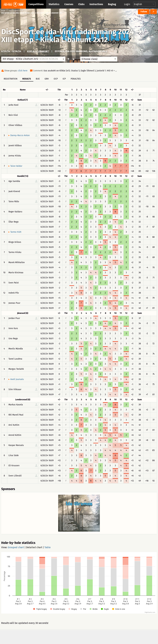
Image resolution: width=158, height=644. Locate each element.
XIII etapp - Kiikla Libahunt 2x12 (55, 40)
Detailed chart (34, 547)
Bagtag (112, 4)
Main (3, 11)
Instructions (96, 4)
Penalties (76, 79)
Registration (11, 79)
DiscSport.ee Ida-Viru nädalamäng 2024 (68, 32)
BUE (38, 79)
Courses (69, 4)
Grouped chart (16, 547)
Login (127, 4)
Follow (144, 12)
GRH (47, 79)
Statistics (54, 4)
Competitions (36, 4)
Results (27, 79)
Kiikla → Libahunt (38, 51)
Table (48, 547)
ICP (64, 79)
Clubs (81, 4)
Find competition (16, 11)
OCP (56, 79)
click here (23, 71)
